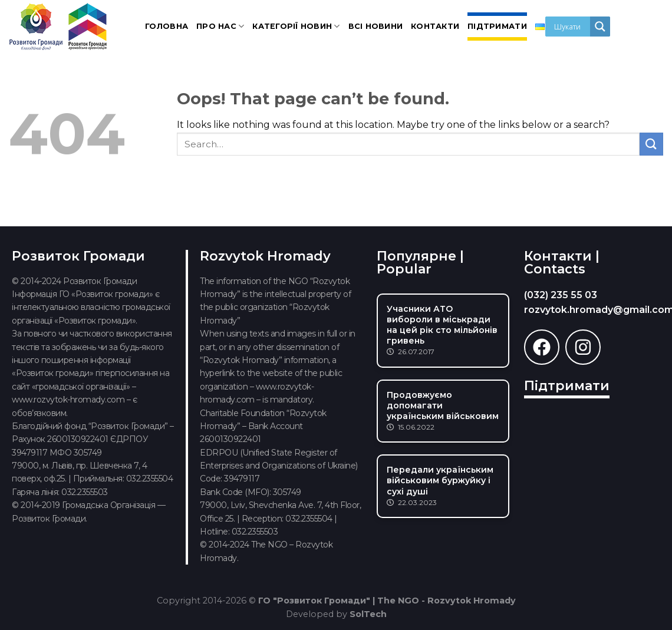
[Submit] (651, 144)
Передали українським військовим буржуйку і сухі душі (440, 480)
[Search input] (571, 27)
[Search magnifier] (600, 27)
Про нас (220, 26)
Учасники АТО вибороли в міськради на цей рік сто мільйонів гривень (442, 325)
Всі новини (376, 26)
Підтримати (497, 26)
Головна (167, 26)
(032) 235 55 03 (561, 295)
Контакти (435, 26)
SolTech (368, 614)
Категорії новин (296, 26)
